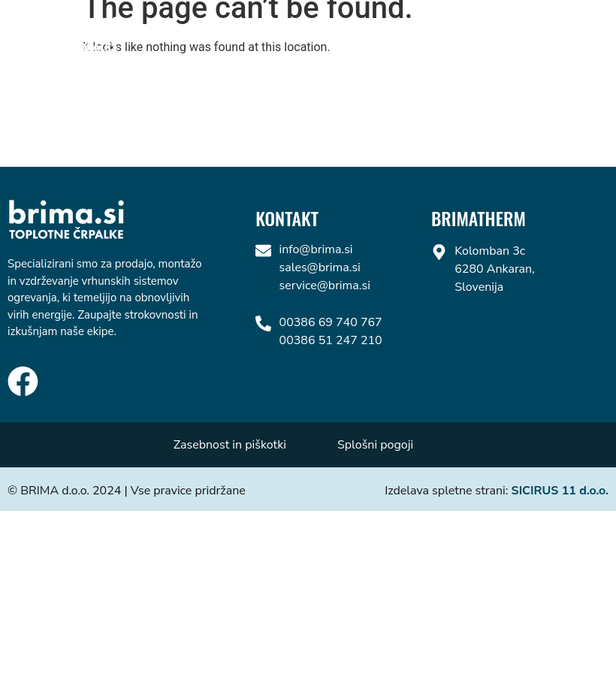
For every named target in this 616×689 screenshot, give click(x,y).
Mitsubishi (399, 32)
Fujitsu (483, 32)
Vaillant (310, 32)
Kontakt (560, 32)
